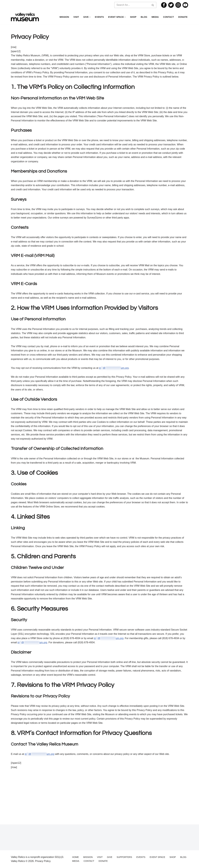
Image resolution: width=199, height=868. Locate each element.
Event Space (157, 857)
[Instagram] (178, 5)
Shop (133, 17)
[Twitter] (171, 5)
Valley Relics (18, 861)
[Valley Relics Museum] (25, 17)
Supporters (124, 857)
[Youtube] (185, 5)
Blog (144, 17)
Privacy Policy (43, 861)
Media (155, 17)
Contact (168, 17)
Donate (183, 17)
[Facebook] (164, 5)
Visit (76, 17)
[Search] (132, 5)
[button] (90, 17)
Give (110, 857)
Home (75, 857)
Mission (64, 17)
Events (99, 17)
